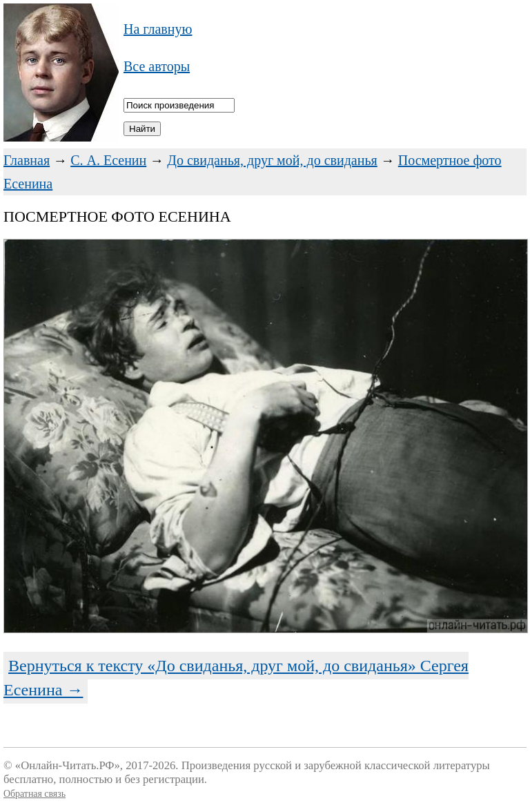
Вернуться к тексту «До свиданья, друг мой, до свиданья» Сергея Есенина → (236, 678)
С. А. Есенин (108, 160)
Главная (27, 160)
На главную (158, 29)
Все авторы (157, 66)
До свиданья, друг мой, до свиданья (272, 160)
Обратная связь (35, 794)
